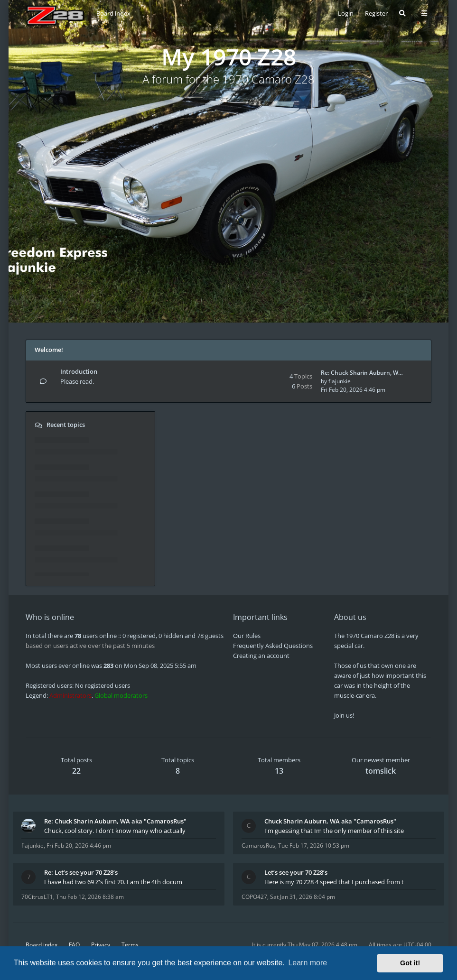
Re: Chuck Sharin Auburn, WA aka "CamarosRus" (115, 821)
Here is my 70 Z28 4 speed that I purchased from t (334, 882)
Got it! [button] (410, 963)
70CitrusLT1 (37, 897)
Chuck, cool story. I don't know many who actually (115, 831)
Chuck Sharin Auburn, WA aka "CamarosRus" (330, 821)
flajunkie (340, 381)
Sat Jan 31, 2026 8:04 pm (303, 897)
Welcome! (49, 350)
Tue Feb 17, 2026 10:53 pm (314, 846)
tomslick (381, 771)
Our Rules (247, 636)
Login (346, 13)
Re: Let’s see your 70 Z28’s (81, 872)
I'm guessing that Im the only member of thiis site (334, 831)
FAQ (74, 945)
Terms (130, 945)
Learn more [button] (308, 963)
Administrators (70, 695)
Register (376, 13)
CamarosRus (258, 846)
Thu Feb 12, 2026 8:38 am (90, 897)
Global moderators (121, 695)
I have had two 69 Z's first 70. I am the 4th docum (113, 882)
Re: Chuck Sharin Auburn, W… (362, 373)
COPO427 (254, 897)
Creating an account (261, 656)
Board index (42, 945)
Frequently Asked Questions (273, 646)
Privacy (101, 945)
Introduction (79, 371)
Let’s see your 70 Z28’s (296, 872)
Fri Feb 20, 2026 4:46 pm (79, 846)
